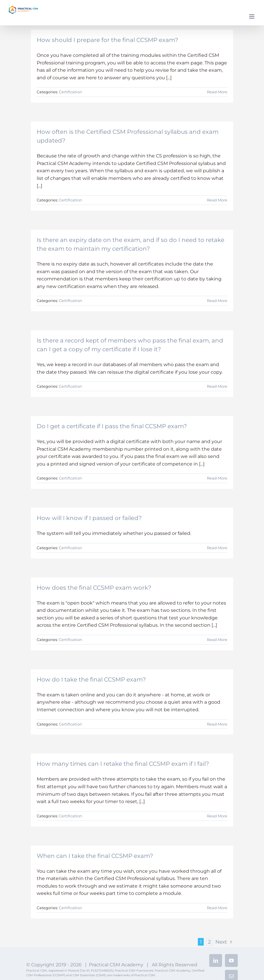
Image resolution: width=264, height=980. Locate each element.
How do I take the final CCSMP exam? (91, 679)
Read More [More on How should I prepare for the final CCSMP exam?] (217, 92)
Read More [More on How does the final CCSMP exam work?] (217, 640)
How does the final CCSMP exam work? (94, 588)
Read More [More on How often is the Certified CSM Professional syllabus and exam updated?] (217, 200)
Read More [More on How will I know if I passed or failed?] (217, 548)
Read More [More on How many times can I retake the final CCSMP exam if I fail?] (217, 816)
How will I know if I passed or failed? (89, 518)
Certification (71, 92)
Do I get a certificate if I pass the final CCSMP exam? (112, 426)
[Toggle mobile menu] (252, 16)
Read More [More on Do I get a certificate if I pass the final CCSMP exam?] (217, 478)
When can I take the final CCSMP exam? (95, 856)
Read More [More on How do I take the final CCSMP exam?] (217, 724)
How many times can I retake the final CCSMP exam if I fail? (123, 764)
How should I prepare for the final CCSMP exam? (107, 40)
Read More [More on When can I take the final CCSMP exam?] (217, 908)
